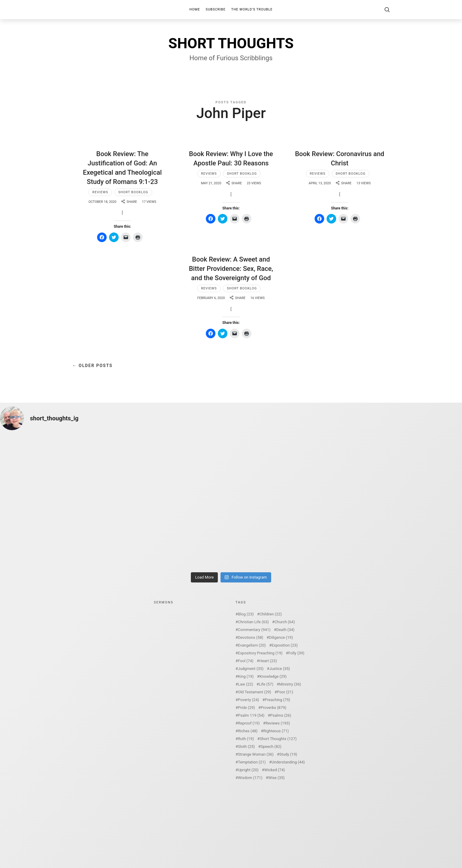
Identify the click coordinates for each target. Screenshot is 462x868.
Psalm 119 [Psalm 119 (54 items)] (251, 715)
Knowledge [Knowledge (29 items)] (273, 676)
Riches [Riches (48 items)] (248, 731)
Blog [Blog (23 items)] (246, 614)
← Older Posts (92, 366)
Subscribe (216, 9)
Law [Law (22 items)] (246, 684)
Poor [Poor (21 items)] (285, 692)
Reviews (100, 192)
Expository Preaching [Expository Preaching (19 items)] (260, 653)
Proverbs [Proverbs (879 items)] (273, 708)
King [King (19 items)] (246, 676)
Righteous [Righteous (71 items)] (276, 731)
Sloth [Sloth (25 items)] (246, 747)
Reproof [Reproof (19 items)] (249, 723)
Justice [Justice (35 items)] (280, 669)
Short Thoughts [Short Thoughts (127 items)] (278, 739)
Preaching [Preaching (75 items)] (278, 700)
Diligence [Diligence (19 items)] (281, 637)
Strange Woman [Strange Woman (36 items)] (256, 754)
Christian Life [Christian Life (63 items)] (253, 622)
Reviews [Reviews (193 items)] (278, 723)
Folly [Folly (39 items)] (296, 653)
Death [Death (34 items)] (285, 630)
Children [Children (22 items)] (271, 614)
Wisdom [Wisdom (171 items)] (250, 778)
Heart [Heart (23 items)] (268, 661)
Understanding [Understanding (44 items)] (288, 762)
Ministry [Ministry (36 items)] (290, 684)
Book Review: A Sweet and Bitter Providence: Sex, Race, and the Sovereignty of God (231, 269)
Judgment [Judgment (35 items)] (251, 669)
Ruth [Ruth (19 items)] (246, 739)
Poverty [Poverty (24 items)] (248, 700)
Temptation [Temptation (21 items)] (252, 762)
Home (195, 9)
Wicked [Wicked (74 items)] (275, 770)
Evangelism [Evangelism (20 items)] (252, 645)
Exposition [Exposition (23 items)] (284, 645)
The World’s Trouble (252, 9)
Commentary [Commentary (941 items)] (254, 630)
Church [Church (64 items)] (285, 622)
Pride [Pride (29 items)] (246, 708)
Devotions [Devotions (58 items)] (251, 637)
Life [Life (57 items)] (266, 684)
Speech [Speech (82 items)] (271, 747)
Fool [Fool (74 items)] (246, 661)
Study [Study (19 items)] (288, 754)
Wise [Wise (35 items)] (276, 778)
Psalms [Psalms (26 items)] (281, 715)
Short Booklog (133, 192)
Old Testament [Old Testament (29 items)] (255, 692)
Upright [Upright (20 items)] (248, 770)
